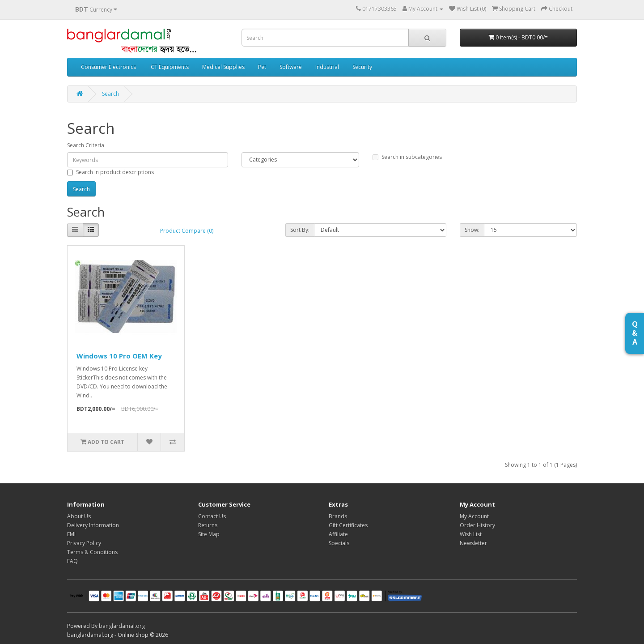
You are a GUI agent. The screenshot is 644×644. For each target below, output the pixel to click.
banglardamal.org (122, 626)
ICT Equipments (169, 67)
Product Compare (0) (187, 231)
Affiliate (338, 534)
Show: (472, 230)
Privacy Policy (84, 543)
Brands (338, 516)
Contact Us (212, 516)
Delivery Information (93, 525)
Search (110, 94)
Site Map (209, 534)
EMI (71, 534)
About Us (79, 516)
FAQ (72, 561)
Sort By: (300, 230)
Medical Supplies (223, 67)
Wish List (471, 534)
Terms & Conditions (92, 552)
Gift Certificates (348, 525)
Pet (262, 67)
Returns (208, 525)
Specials (339, 543)
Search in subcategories (407, 157)
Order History (477, 525)
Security (362, 67)
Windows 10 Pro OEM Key (119, 356)
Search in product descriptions (110, 172)
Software (291, 67)
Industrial (327, 67)
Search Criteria (86, 145)
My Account (474, 516)
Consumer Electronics (108, 67)
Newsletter (473, 543)
